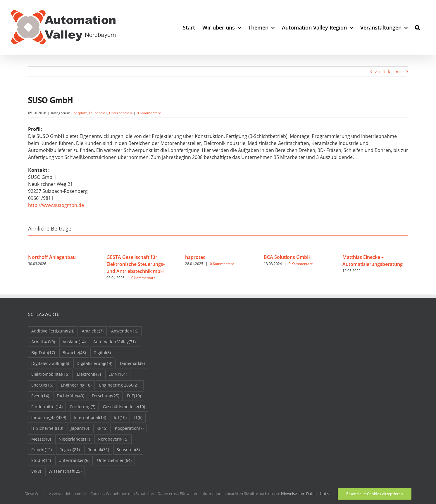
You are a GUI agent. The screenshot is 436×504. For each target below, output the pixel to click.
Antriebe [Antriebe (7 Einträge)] (93, 331)
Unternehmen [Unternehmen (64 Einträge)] (114, 461)
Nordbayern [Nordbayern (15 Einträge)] (113, 439)
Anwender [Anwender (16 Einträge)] (125, 331)
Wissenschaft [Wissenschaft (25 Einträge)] (65, 471)
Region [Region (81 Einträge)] (70, 450)
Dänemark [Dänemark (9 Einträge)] (132, 364)
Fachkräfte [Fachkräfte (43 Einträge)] (70, 396)
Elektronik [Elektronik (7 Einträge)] (89, 374)
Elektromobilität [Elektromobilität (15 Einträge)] (50, 374)
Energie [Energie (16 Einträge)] (42, 385)
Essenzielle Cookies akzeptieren (375, 494)
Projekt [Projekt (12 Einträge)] (42, 450)
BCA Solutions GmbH (287, 257)
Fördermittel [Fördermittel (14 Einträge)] (47, 407)
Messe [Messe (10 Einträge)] (41, 439)
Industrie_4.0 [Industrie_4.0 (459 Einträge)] (49, 418)
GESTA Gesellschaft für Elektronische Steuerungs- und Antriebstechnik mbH (136, 264)
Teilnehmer (98, 113)
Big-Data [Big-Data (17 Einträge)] (43, 353)
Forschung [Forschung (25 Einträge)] (106, 396)
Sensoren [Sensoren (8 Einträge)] (128, 450)
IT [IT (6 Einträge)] (138, 418)
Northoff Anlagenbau (52, 257)
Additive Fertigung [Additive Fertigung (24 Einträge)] (53, 331)
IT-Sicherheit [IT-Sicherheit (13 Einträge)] (47, 428)
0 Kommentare (149, 113)
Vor (400, 72)
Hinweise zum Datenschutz (305, 493)
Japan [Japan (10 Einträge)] (80, 428)
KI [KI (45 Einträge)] (102, 428)
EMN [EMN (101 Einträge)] (118, 374)
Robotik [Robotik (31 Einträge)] (98, 450)
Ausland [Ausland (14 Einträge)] (74, 342)
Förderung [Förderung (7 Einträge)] (83, 407)
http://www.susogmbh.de (56, 205)
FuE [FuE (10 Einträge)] (134, 396)
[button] (417, 27)
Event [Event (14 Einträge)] (40, 396)
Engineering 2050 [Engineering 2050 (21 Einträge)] (120, 385)
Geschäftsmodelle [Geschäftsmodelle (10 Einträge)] (124, 407)
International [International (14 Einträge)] (90, 418)
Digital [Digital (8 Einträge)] (102, 353)
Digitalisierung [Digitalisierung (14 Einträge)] (94, 364)
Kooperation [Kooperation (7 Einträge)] (129, 428)
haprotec (195, 257)
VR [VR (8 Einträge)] (36, 471)
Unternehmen (120, 113)
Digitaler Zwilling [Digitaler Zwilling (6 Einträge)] (50, 364)
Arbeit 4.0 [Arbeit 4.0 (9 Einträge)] (43, 342)
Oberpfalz (79, 113)
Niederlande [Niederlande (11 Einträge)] (74, 439)
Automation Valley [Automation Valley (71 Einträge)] (114, 342)
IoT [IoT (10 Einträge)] (120, 418)
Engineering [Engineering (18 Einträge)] (76, 385)
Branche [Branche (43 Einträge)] (74, 353)
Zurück (382, 72)
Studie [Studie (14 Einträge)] (41, 461)
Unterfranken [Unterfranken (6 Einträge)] (74, 461)
